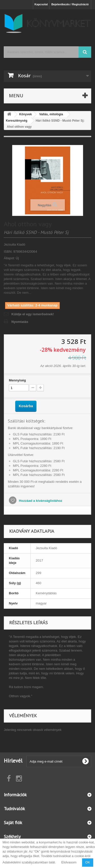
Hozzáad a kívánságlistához (40, 501)
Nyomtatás (20, 322)
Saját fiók (13, 823)
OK (88, 862)
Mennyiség (17, 380)
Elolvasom (69, 862)
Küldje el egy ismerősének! (33, 314)
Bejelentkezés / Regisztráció (70, 4)
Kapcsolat (41, 4)
